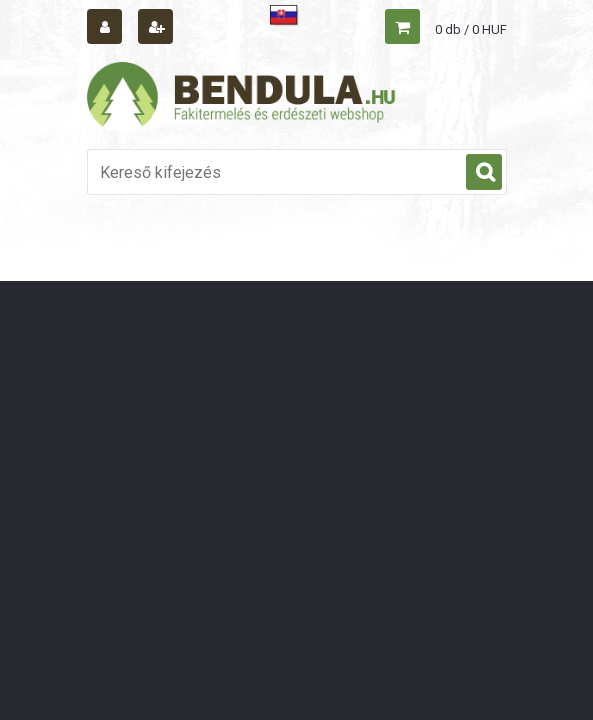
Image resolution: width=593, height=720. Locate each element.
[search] (484, 173)
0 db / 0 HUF (471, 29)
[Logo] (242, 97)
